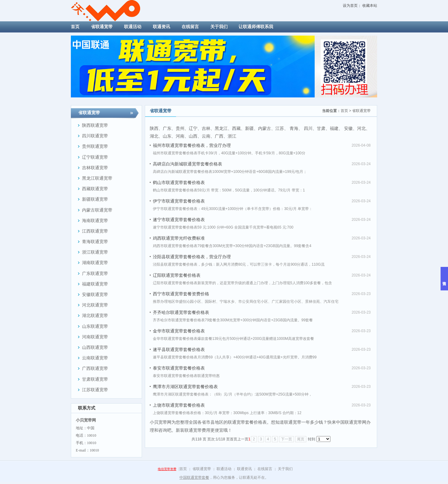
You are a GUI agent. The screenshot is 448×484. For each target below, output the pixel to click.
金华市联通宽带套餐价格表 (179, 331)
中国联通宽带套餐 (194, 478)
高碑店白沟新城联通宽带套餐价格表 (187, 164)
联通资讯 (244, 469)
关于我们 (285, 469)
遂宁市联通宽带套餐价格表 (179, 220)
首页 (344, 111)
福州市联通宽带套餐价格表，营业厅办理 (192, 145)
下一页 (286, 439)
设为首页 (350, 6)
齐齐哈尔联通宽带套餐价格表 (181, 312)
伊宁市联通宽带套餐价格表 (179, 201)
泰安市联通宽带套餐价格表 (179, 368)
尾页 (301, 439)
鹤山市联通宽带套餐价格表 (179, 182)
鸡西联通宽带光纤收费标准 (179, 238)
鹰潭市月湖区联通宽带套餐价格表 (185, 387)
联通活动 (224, 469)
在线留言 (265, 469)
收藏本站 (370, 6)
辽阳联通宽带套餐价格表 (177, 275)
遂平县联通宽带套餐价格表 (179, 349)
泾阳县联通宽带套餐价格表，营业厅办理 (192, 257)
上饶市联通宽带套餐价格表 (179, 405)
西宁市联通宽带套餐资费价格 (181, 294)
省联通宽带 (361, 111)
